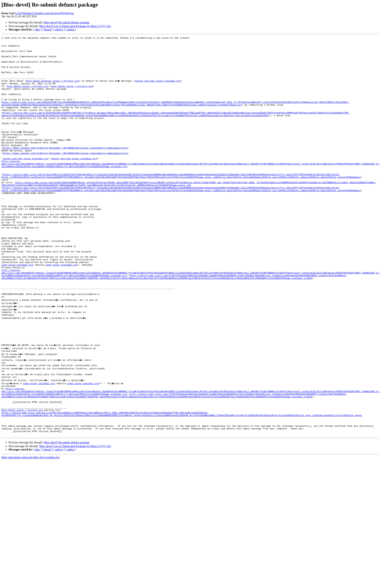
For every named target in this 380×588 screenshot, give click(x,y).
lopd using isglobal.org (17, 309)
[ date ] (37, 30)
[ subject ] (59, 30)
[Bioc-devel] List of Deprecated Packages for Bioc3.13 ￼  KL (75, 26)
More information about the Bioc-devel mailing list (30, 527)
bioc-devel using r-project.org (28, 96)
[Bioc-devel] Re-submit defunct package (66, 22)
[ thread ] (47, 30)
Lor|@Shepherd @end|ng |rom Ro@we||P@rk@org (45, 13)
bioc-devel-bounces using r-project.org (52, 89)
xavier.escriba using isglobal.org (158, 89)
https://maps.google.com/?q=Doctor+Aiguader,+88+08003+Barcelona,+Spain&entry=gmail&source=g (65, 169)
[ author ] (71, 30)
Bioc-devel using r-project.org (22, 475)
